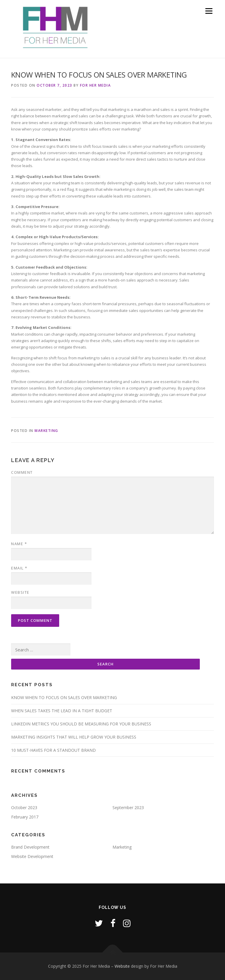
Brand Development (30, 847)
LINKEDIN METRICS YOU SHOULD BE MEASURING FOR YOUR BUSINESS (81, 724)
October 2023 (24, 807)
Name (19, 544)
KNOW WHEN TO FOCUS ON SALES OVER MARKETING (64, 697)
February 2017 (25, 817)
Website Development (32, 856)
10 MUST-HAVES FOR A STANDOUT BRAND (53, 750)
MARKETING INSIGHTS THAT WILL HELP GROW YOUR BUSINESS (74, 737)
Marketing (46, 431)
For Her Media (96, 85)
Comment (22, 472)
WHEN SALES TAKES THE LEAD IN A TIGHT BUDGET (62, 711)
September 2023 (128, 807)
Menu (209, 11)
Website (20, 592)
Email (19, 568)
